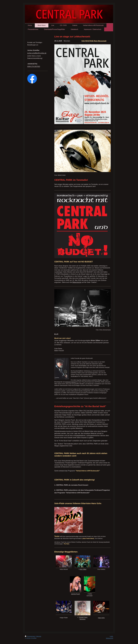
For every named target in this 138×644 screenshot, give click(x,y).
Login (111, 636)
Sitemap (39, 636)
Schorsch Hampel (71, 382)
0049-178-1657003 (34, 67)
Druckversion (30, 636)
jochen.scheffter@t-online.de (37, 53)
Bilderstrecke (77, 282)
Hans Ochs (101, 618)
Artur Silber (83, 569)
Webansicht (110, 638)
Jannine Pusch (76, 594)
